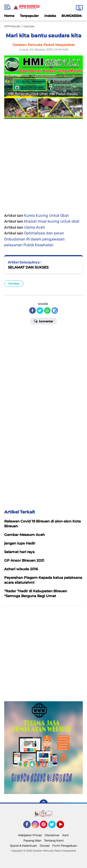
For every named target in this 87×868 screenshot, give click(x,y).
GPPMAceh (12, 26)
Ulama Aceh (35, 227)
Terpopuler (29, 16)
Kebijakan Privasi (30, 835)
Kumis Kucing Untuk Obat (46, 216)
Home (9, 16)
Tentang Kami (54, 841)
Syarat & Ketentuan (23, 846)
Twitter (54, 826)
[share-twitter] (40, 311)
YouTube (64, 826)
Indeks (50, 16)
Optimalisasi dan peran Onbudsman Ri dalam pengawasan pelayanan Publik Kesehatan (34, 239)
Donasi (45, 846)
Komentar (43, 321)
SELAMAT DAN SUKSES (28, 267)
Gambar (14, 283)
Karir (66, 835)
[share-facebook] (32, 311)
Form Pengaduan (65, 846)
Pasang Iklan (32, 841)
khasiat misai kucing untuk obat (52, 221)
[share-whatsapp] (47, 311)
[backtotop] (44, 804)
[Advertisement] (43, 162)
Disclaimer (52, 835)
